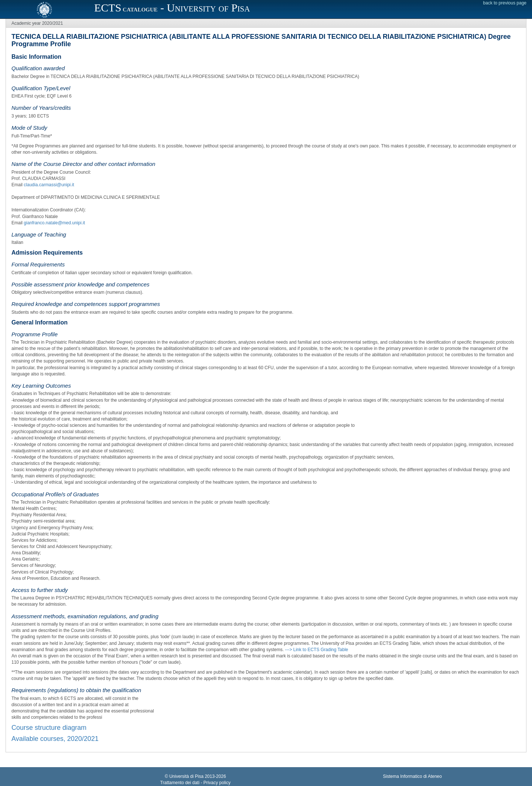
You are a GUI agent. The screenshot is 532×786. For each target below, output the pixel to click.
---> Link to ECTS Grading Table (316, 650)
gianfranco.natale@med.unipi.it (54, 223)
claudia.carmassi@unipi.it (49, 185)
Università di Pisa (186, 776)
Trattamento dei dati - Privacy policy (195, 783)
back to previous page (505, 3)
